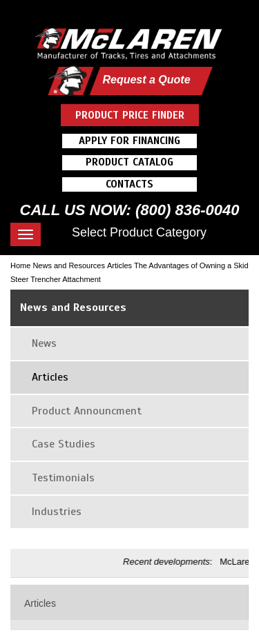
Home (20, 265)
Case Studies (64, 444)
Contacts (129, 184)
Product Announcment (87, 411)
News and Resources (69, 265)
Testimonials (63, 478)
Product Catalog (129, 162)
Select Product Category (139, 232)
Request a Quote (146, 80)
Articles (119, 265)
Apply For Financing (129, 141)
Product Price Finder (130, 115)
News (44, 343)
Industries (57, 512)
